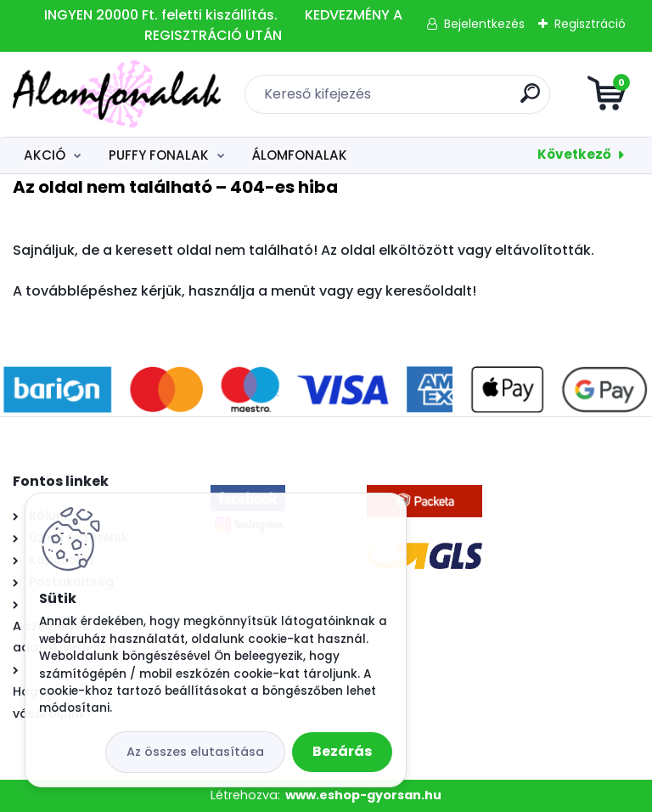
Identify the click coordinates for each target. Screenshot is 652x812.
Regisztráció (590, 24)
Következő (574, 154)
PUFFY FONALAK (159, 155)
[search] (530, 100)
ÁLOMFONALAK (299, 155)
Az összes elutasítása (195, 752)
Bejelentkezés (484, 24)
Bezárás (342, 751)
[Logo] (117, 94)
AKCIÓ (45, 155)
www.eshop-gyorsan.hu (363, 795)
